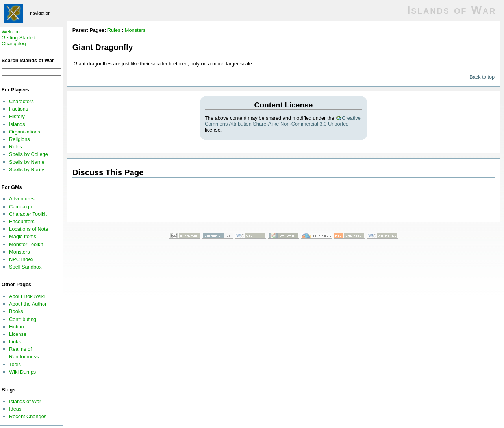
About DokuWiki (27, 296)
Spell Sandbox (25, 267)
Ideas (15, 409)
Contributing (23, 319)
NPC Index (21, 259)
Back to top (482, 77)
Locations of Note (29, 229)
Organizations (25, 132)
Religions (19, 139)
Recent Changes (28, 416)
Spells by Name (27, 162)
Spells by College (29, 154)
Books (16, 311)
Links (15, 342)
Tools (15, 364)
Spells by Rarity (27, 170)
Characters (21, 101)
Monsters (19, 252)
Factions (19, 109)
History (17, 116)
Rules (16, 147)
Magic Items (23, 236)
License (18, 334)
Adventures (22, 199)
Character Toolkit (28, 214)
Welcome (12, 32)
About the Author (28, 304)
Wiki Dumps (22, 372)
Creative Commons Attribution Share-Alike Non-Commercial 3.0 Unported (283, 121)
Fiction (17, 327)
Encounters (22, 221)
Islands (17, 124)
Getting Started (19, 38)
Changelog (14, 44)
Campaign (20, 207)
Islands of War (25, 401)
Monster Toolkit (26, 244)
